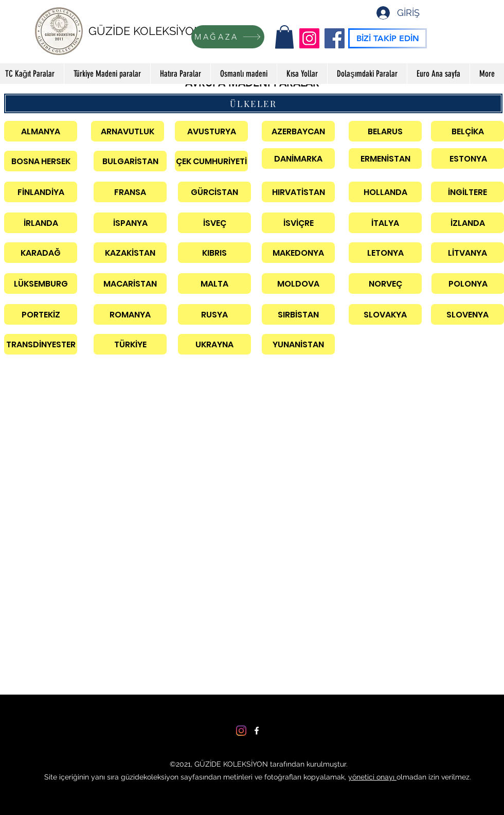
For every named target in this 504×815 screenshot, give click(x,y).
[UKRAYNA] (214, 344)
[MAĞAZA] (228, 37)
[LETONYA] (385, 253)
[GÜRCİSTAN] (214, 192)
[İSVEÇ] (214, 223)
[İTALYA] (385, 223)
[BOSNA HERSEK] (41, 161)
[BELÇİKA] (467, 131)
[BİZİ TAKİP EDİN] (388, 38)
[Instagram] (309, 38)
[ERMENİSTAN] (385, 158)
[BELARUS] (385, 131)
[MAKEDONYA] (298, 253)
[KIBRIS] (214, 253)
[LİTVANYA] (467, 253)
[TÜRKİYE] (130, 344)
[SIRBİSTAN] (298, 314)
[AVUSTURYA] (211, 131)
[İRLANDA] (41, 223)
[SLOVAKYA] (385, 314)
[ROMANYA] (130, 314)
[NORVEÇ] (385, 284)
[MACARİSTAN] (130, 284)
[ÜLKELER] (253, 103)
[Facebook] (335, 38)
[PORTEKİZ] (41, 314)
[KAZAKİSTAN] (130, 253)
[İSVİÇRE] (298, 223)
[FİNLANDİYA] (41, 192)
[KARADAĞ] (41, 253)
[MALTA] (214, 284)
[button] (284, 37)
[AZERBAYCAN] (298, 131)
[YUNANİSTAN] (298, 344)
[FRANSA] (130, 192)
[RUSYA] (214, 314)
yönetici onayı (372, 777)
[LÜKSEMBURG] (41, 284)
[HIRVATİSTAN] (298, 192)
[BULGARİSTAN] (130, 161)
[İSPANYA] (130, 223)
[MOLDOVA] (298, 284)
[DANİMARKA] (298, 158)
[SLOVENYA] (467, 314)
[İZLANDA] (467, 223)
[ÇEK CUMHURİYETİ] (211, 161)
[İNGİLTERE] (467, 192)
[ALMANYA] (41, 131)
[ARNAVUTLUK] (128, 131)
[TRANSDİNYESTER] (41, 344)
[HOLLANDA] (385, 192)
